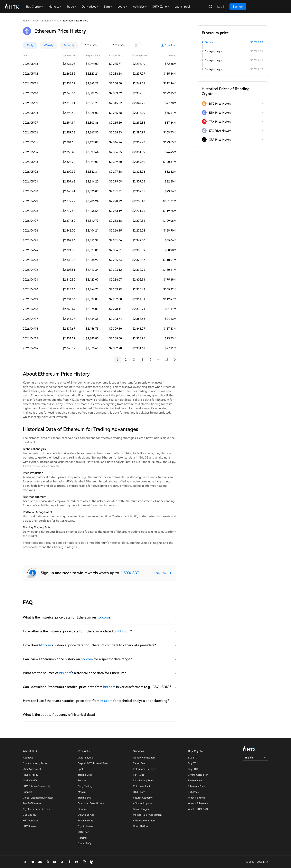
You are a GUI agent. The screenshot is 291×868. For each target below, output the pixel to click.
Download (170, 45)
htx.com (103, 617)
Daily (30, 45)
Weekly (49, 45)
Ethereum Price (51, 21)
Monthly (69, 45)
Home (26, 21)
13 (167, 360)
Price (36, 21)
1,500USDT (130, 573)
